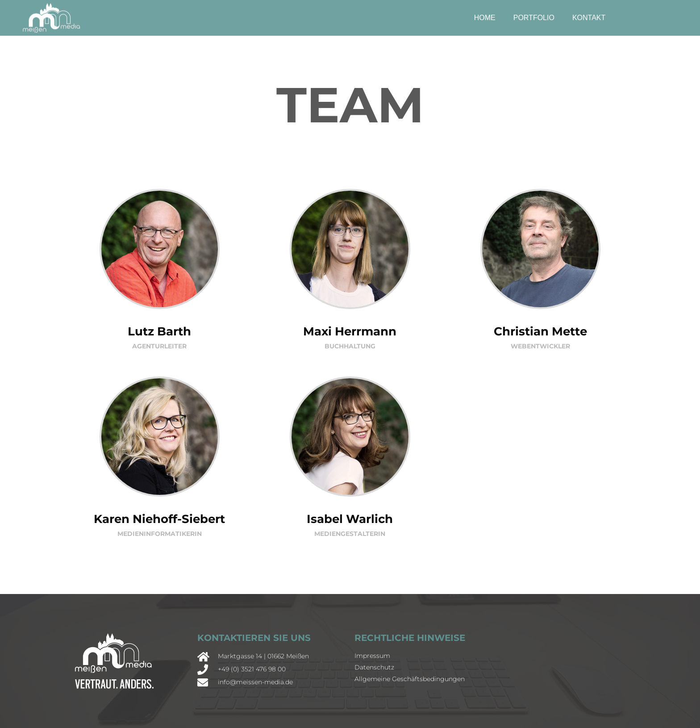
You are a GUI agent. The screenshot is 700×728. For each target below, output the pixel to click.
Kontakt (589, 18)
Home (485, 18)
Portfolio (534, 18)
